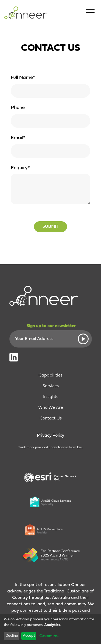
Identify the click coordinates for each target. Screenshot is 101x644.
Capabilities (50, 375)
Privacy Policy (50, 436)
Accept (29, 636)
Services (51, 386)
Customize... (49, 636)
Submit (50, 227)
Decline (12, 636)
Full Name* (23, 78)
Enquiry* (20, 168)
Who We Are (51, 408)
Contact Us (51, 418)
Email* (18, 138)
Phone (18, 108)
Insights (51, 397)
